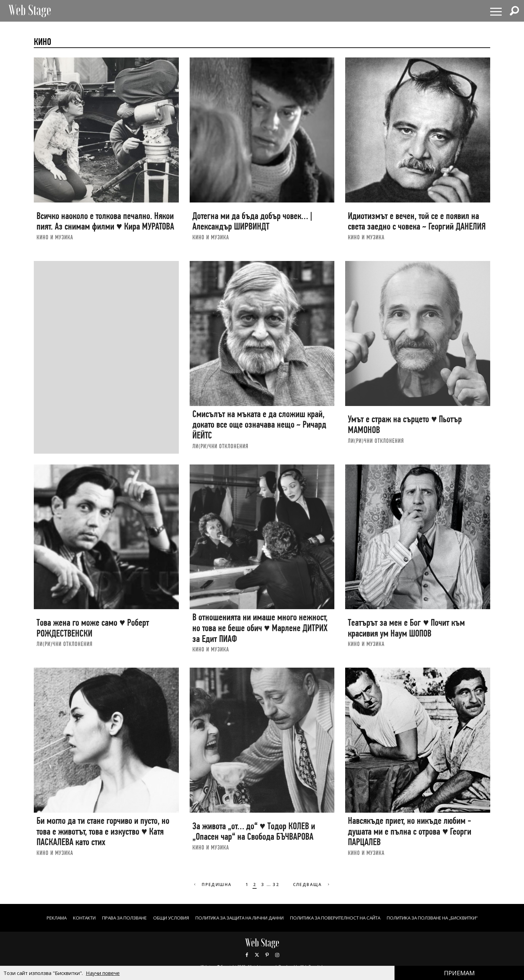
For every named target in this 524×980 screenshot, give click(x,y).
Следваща (313, 885)
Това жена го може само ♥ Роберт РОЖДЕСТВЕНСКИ (93, 628)
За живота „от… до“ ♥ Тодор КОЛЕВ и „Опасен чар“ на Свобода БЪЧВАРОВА (254, 831)
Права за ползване (107, 918)
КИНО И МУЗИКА (55, 237)
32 (276, 885)
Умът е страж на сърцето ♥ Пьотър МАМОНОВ (405, 424)
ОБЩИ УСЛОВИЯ (158, 918)
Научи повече (103, 973)
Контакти (63, 918)
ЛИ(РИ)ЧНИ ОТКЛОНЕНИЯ (220, 446)
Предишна (211, 885)
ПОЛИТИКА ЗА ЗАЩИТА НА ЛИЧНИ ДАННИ (235, 918)
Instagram (277, 955)
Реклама (32, 918)
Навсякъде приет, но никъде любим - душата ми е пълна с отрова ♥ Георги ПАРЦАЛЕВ (410, 831)
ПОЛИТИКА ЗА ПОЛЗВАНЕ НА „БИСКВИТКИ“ (451, 918)
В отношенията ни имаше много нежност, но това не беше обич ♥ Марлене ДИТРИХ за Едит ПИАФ (260, 628)
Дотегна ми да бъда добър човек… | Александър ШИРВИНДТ (252, 221)
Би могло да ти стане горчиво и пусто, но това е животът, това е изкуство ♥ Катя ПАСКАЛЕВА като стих (103, 831)
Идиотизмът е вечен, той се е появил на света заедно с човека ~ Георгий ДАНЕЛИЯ (417, 221)
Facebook (247, 955)
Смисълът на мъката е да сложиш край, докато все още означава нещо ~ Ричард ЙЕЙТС (259, 425)
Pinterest (267, 955)
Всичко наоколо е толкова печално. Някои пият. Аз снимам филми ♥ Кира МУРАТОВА (105, 221)
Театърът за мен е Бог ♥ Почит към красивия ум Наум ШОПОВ (406, 628)
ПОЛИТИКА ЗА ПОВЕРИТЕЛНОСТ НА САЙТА (342, 918)
